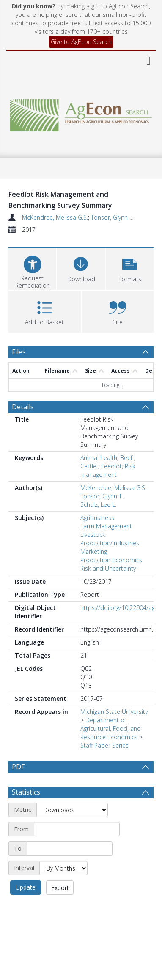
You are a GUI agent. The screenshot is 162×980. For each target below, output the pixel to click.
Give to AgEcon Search (81, 42)
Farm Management (106, 526)
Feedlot (111, 466)
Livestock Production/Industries (110, 539)
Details (23, 407)
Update (26, 908)
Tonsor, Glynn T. (112, 217)
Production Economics (111, 560)
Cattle (89, 466)
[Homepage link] (81, 113)
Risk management (108, 470)
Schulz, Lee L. (98, 505)
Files (19, 352)
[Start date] (77, 849)
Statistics (26, 812)
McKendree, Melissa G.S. (55, 217)
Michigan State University (114, 712)
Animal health (99, 458)
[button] (130, 268)
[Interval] (63, 888)
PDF (18, 767)
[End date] (70, 869)
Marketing (94, 551)
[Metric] (72, 830)
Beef (127, 458)
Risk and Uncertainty (108, 568)
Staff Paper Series (104, 745)
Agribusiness (97, 518)
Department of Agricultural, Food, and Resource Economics (111, 728)
